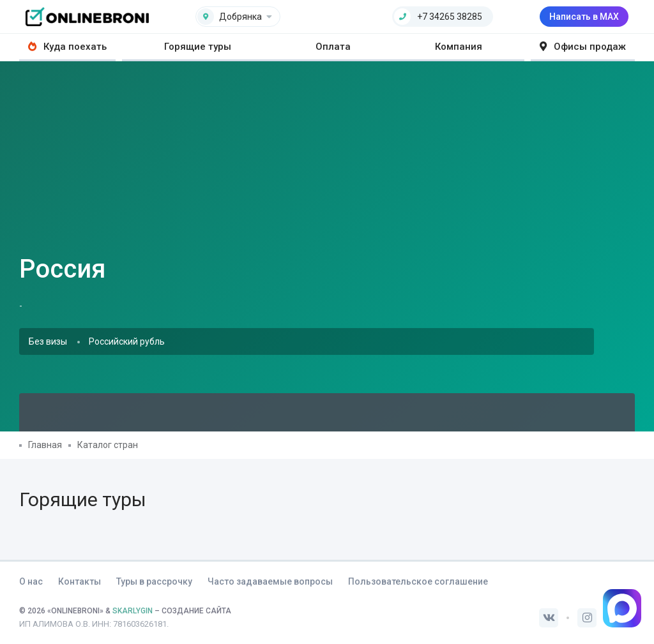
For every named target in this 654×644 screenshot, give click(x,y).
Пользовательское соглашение (418, 581)
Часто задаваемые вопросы (270, 581)
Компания (459, 47)
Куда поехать (67, 47)
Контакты (80, 581)
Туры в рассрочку (154, 581)
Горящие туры (198, 47)
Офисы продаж (583, 47)
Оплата (333, 47)
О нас (31, 581)
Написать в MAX (584, 17)
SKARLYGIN (133, 611)
